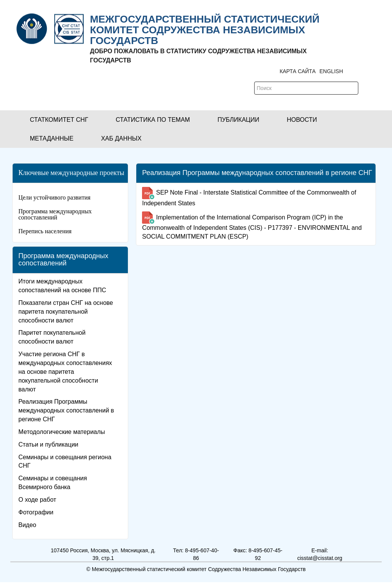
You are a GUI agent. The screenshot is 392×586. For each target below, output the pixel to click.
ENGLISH (331, 71)
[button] (59, 120)
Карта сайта (297, 71)
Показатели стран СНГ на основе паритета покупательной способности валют (66, 312)
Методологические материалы (62, 432)
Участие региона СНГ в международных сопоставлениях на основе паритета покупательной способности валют (65, 372)
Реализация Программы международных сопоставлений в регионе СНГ (66, 410)
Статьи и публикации (48, 444)
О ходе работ (37, 500)
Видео (27, 525)
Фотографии (36, 512)
